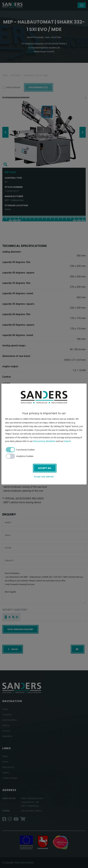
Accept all (45, 468)
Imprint (67, 441)
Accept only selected (44, 477)
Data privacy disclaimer (44, 441)
